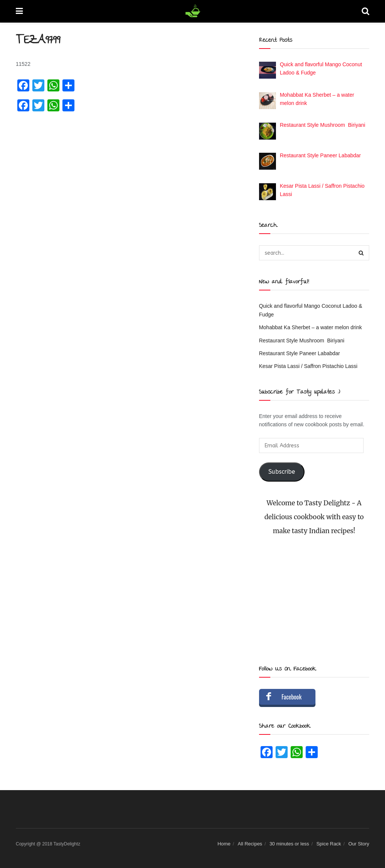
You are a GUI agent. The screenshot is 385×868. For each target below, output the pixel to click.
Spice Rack (329, 844)
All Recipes (250, 844)
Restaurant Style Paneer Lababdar (300, 353)
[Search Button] (362, 253)
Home (224, 844)
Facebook (292, 697)
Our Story (359, 844)
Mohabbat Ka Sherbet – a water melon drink (311, 327)
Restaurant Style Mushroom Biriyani (302, 341)
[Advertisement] (314, 600)
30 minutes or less (290, 844)
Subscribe (282, 472)
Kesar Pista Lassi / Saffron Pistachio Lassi (308, 366)
